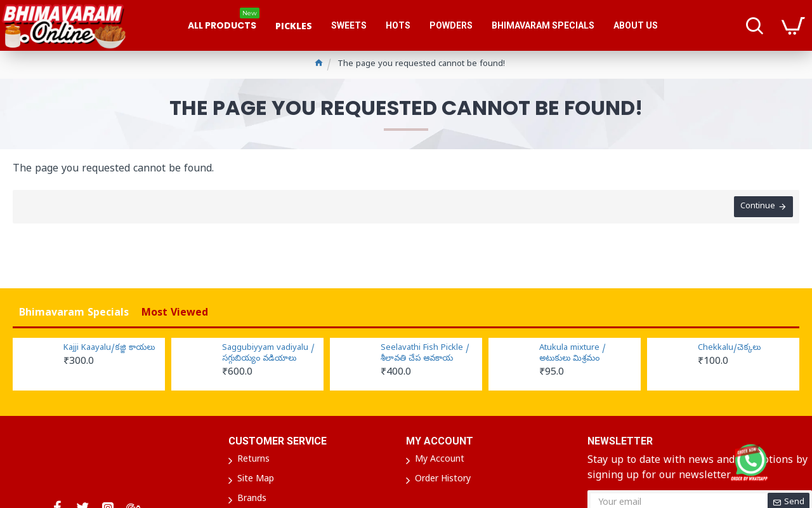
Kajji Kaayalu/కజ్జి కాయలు (109, 349)
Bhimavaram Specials (74, 314)
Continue (758, 207)
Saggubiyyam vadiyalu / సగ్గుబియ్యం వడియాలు (268, 354)
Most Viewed (175, 314)
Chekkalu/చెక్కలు (729, 349)
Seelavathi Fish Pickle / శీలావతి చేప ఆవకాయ (425, 354)
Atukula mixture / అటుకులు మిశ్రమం (573, 354)
